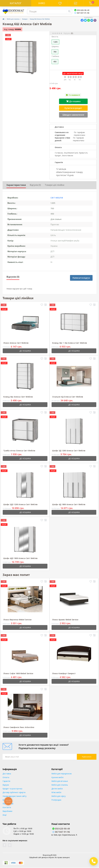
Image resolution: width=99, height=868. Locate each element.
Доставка (7, 774)
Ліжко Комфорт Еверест (64, 673)
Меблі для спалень (13, 19)
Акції (5, 815)
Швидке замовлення (73, 115)
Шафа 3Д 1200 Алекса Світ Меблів (69, 451)
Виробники (7, 811)
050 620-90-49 (82, 10)
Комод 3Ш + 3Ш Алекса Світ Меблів (70, 343)
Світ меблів (57, 198)
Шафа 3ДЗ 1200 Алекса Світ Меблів (20, 504)
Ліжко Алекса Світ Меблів (16, 343)
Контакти (7, 807)
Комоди (25, 19)
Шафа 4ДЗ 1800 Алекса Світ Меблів (20, 558)
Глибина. (55, 56)
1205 (55, 42)
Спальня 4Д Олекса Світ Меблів (68, 397)
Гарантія (6, 781)
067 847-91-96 (82, 13)
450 (55, 62)
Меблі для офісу (59, 796)
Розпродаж (56, 800)
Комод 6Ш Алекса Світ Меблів (18, 397)
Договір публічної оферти (14, 792)
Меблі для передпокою (62, 774)
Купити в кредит (73, 108)
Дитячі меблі (57, 789)
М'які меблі (56, 792)
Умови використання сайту (15, 796)
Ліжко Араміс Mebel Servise (65, 620)
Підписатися (87, 757)
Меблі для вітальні (60, 781)
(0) (72, 33)
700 (55, 52)
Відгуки (6, 785)
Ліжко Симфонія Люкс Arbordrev (19, 727)
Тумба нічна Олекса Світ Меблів (19, 451)
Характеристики (16, 185)
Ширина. (55, 46)
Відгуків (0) (35, 185)
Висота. (55, 37)
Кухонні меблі (57, 777)
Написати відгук (81, 278)
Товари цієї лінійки (54, 185)
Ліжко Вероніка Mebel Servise (17, 620)
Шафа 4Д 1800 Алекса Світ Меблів (69, 504)
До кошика (73, 101)
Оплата (6, 777)
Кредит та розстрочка (12, 789)
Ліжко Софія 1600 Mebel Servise (18, 673)
